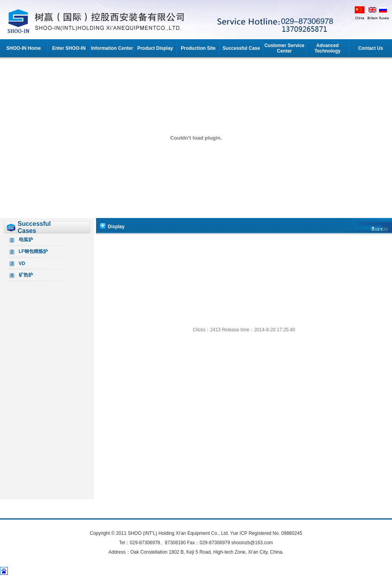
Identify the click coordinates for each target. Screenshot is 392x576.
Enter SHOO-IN (69, 48)
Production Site (198, 48)
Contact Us (371, 48)
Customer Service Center (284, 48)
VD (22, 263)
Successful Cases (34, 227)
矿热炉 (26, 275)
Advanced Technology (327, 48)
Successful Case (241, 48)
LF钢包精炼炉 (34, 251)
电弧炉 (26, 240)
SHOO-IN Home (24, 48)
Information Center (112, 48)
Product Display (155, 48)
